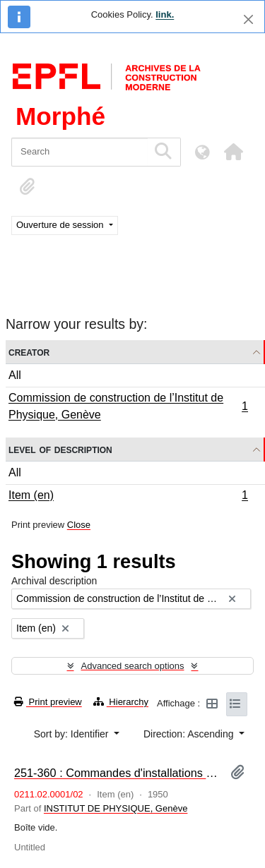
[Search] (79, 152)
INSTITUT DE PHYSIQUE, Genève (116, 808)
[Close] (248, 19)
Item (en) (128, 497)
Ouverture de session (61, 225)
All (15, 375)
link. (165, 14)
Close (79, 525)
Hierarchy (121, 702)
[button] (233, 152)
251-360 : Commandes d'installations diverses (117, 773)
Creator (29, 352)
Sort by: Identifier (73, 734)
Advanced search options (133, 666)
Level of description (60, 449)
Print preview (48, 702)
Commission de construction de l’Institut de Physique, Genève (128, 406)
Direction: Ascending (190, 734)
